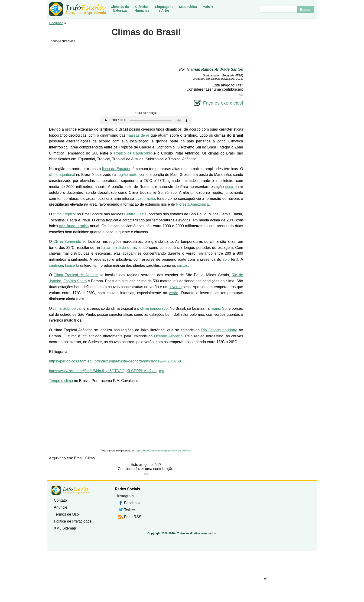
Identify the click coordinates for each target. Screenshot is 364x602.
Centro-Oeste (135, 214)
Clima (90, 458)
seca (229, 187)
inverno (175, 287)
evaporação (145, 199)
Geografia (56, 23)
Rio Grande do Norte (219, 330)
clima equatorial (62, 175)
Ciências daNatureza (120, 9)
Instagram (125, 496)
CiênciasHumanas (142, 9)
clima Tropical (64, 214)
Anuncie (61, 507)
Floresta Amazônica (193, 204)
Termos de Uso (66, 514)
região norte (127, 175)
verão (174, 293)
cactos (182, 265)
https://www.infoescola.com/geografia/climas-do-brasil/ (164, 451)
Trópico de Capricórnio (133, 153)
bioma (70, 265)
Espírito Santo (75, 281)
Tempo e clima (61, 381)
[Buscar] (278, 9)
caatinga (56, 265)
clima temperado (154, 308)
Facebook (132, 503)
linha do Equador (116, 169)
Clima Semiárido (67, 242)
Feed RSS (133, 517)
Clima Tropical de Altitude (76, 275)
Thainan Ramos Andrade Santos (214, 69)
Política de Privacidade (73, 521)
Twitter (130, 510)
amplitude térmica (74, 226)
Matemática (188, 7)
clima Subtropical (67, 308)
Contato (60, 500)
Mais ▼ (208, 7)
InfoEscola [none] (71, 490)
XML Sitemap (65, 528)
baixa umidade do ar (119, 248)
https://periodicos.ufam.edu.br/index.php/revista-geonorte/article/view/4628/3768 (115, 361)
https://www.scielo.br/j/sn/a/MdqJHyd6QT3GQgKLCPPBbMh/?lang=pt (106, 371)
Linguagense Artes (164, 9)
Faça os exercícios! (223, 103)
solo (226, 259)
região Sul (219, 308)
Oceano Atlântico (168, 336)
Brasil (79, 458)
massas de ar (138, 135)
